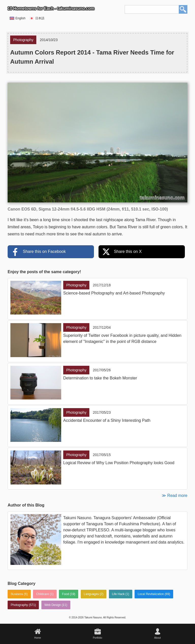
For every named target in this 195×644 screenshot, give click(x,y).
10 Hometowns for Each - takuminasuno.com (51, 8)
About (157, 638)
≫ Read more (175, 495)
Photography (19, 605)
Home (38, 638)
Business (17, 594)
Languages (91, 594)
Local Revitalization (151, 594)
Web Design (53, 605)
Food (65, 594)
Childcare (43, 594)
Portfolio (98, 638)
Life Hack (118, 594)
